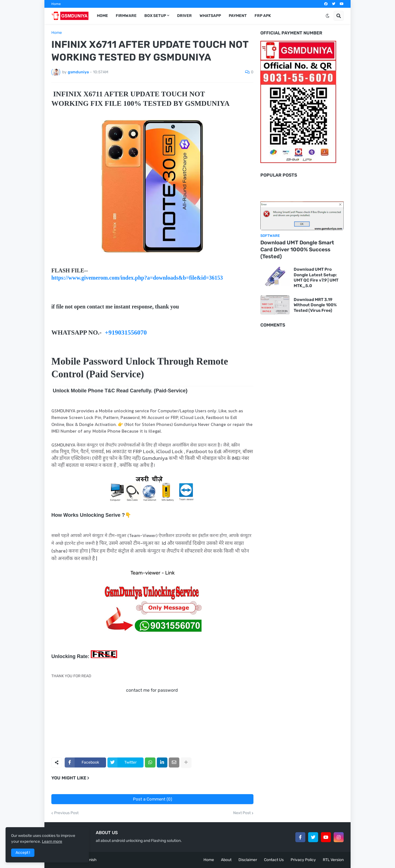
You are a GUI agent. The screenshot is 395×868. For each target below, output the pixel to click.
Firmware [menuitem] (126, 16)
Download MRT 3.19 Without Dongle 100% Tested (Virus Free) (315, 305)
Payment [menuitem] (238, 16)
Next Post (242, 813)
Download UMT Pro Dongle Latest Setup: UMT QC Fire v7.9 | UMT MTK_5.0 (316, 278)
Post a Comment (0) (153, 799)
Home (56, 4)
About (226, 860)
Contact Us (274, 860)
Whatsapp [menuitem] (210, 16)
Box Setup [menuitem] (155, 16)
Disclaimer (248, 860)
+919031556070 (126, 333)
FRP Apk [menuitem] (263, 16)
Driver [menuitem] (184, 16)
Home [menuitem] (102, 16)
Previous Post (66, 813)
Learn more (52, 841)
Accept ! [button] (23, 853)
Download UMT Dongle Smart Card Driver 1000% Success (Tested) (297, 249)
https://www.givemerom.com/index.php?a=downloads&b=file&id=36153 (137, 278)
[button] (328, 16)
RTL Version (333, 860)
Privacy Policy (303, 860)
